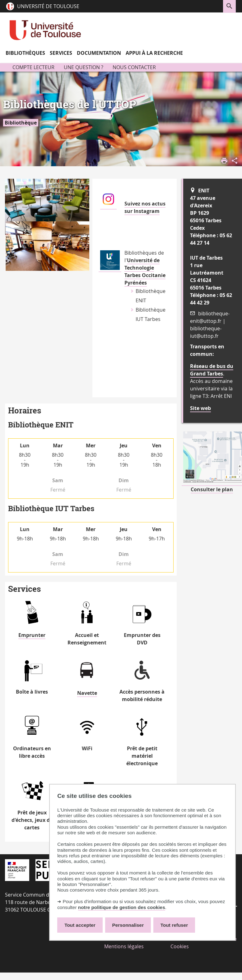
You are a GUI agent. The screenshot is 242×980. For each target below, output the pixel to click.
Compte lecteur (33, 67)
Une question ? (84, 67)
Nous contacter (134, 67)
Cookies (180, 946)
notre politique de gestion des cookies (122, 907)
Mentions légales (124, 946)
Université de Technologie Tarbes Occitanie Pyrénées (145, 271)
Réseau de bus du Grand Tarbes (212, 370)
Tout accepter (80, 925)
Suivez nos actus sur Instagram (145, 207)
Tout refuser (174, 925)
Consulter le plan (212, 489)
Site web (200, 408)
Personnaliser (128, 925)
